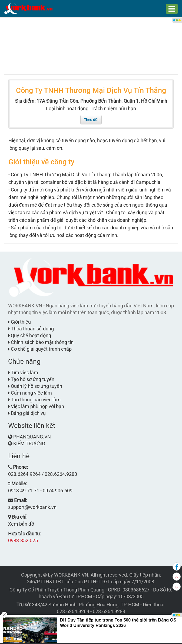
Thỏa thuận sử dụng (31, 329)
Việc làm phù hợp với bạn (36, 406)
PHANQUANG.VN (32, 437)
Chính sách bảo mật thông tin (41, 342)
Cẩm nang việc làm (30, 393)
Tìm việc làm (23, 373)
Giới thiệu (19, 322)
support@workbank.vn (32, 507)
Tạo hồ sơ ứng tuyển (31, 379)
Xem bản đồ (21, 524)
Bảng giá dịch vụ (27, 413)
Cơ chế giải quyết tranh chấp (40, 349)
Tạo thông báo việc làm (34, 400)
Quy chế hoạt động (30, 335)
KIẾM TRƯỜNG (29, 443)
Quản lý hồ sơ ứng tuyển (35, 386)
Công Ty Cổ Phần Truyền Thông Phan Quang (57, 590)
